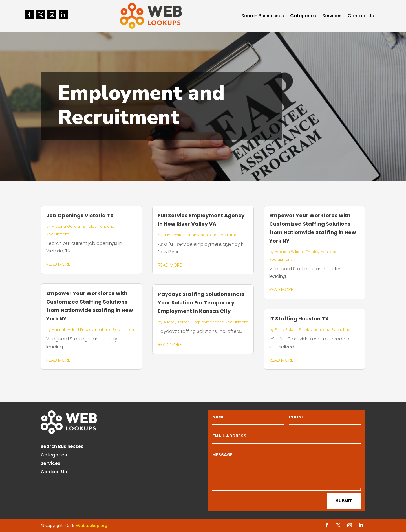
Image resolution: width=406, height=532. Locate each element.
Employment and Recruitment (108, 330)
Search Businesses (263, 16)
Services (332, 16)
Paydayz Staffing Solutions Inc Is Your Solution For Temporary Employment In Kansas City (201, 303)
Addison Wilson (289, 252)
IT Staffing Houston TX (299, 319)
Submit (344, 501)
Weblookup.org (91, 526)
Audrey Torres (176, 322)
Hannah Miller (64, 330)
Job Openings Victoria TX (80, 215)
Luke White (173, 235)
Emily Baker (285, 330)
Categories (303, 16)
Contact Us (361, 16)
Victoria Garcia (66, 226)
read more (58, 264)
